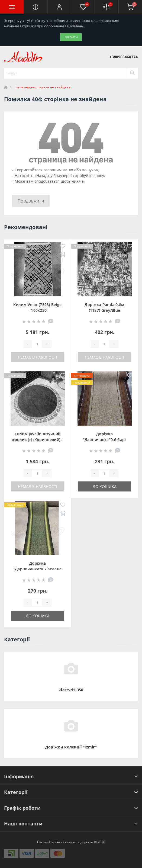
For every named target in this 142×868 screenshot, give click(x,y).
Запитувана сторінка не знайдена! (43, 87)
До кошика (105, 486)
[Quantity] (37, 344)
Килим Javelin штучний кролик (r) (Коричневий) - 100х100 (38, 440)
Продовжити (31, 201)
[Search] (132, 73)
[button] (59, 7)
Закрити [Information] (71, 37)
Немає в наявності (38, 357)
